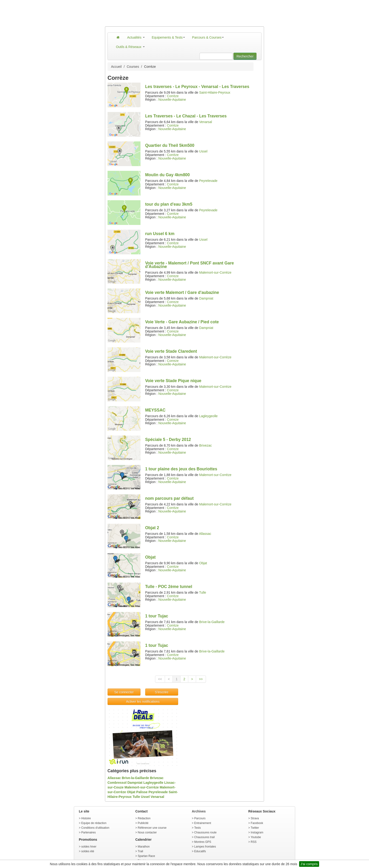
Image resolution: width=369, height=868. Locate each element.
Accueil (116, 67)
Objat (203, 563)
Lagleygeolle (208, 416)
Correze (173, 276)
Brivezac (205, 445)
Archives (199, 811)
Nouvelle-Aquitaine (172, 100)
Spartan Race (146, 856)
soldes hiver (89, 847)
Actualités (136, 37)
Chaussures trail (204, 837)
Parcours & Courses (208, 37)
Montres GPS (203, 842)
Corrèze (173, 96)
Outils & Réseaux (130, 47)
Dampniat (206, 298)
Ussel (203, 151)
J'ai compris (309, 864)
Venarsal (205, 122)
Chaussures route (205, 832)
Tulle (203, 592)
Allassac (205, 534)
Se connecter (124, 692)
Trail (140, 851)
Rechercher (245, 56)
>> (201, 679)
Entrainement (203, 823)
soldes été (88, 851)
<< (160, 679)
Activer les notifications (143, 701)
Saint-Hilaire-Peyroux (215, 92)
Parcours (200, 818)
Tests (197, 828)
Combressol (117, 783)
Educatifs (200, 851)
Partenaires (88, 832)
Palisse (142, 792)
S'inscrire (162, 692)
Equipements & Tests (168, 37)
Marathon (144, 847)
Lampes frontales (205, 847)
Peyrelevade (208, 181)
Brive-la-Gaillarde (212, 622)
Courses (133, 67)
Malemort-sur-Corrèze (215, 272)
